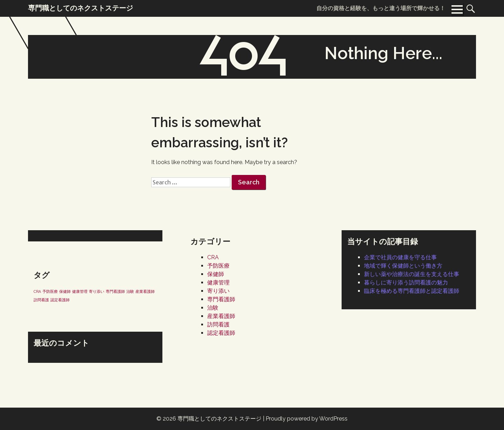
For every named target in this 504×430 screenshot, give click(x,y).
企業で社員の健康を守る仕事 (400, 257)
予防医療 (218, 266)
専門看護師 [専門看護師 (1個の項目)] (115, 291)
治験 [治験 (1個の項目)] (130, 291)
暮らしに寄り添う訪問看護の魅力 (406, 283)
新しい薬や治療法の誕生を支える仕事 (412, 274)
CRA (213, 257)
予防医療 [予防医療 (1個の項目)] (50, 291)
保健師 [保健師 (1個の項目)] (65, 291)
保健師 (216, 274)
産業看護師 (221, 316)
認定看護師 (221, 333)
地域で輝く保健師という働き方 (403, 266)
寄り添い (218, 291)
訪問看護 (218, 325)
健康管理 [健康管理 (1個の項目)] (80, 291)
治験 (213, 308)
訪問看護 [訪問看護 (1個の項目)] (41, 300)
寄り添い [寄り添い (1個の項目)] (97, 291)
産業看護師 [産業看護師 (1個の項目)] (145, 291)
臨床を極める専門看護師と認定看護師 (412, 291)
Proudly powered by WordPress (307, 419)
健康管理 (218, 283)
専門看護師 (221, 299)
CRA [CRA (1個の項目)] (37, 291)
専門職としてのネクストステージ (219, 419)
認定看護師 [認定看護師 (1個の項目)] (60, 300)
